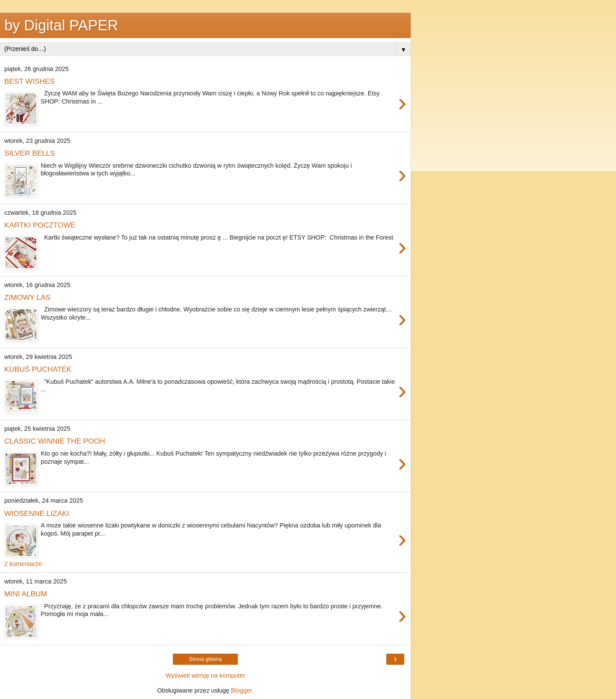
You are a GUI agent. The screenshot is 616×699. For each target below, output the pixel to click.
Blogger (241, 690)
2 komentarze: (24, 564)
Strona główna (206, 659)
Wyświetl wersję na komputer (205, 675)
